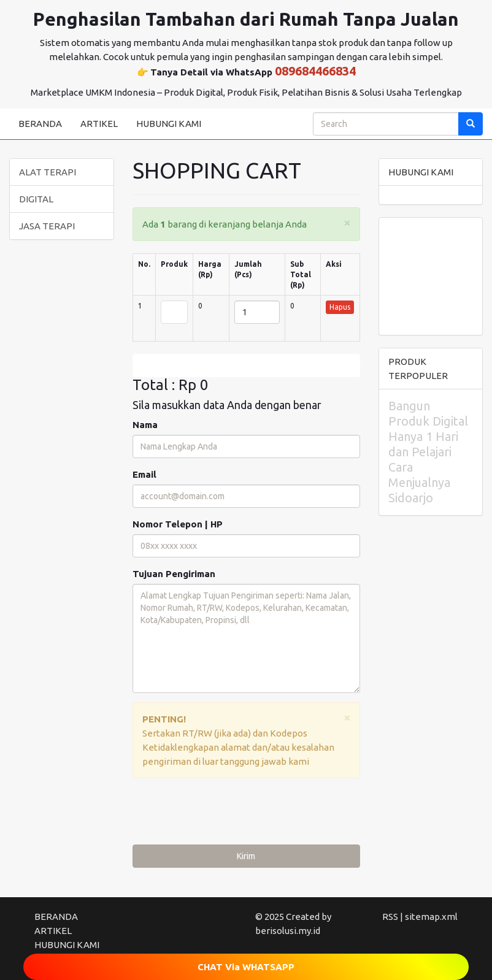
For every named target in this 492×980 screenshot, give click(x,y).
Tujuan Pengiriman (174, 574)
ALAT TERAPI (48, 172)
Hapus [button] (340, 307)
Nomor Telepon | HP (178, 524)
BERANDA (40, 124)
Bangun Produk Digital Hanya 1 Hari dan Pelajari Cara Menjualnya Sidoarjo (428, 452)
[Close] (347, 222)
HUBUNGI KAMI (169, 124)
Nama (145, 425)
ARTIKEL (99, 124)
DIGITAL (36, 199)
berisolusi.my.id (288, 931)
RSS (390, 917)
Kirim (246, 856)
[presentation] (226, 814)
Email (144, 474)
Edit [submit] (246, 366)
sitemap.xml (431, 917)
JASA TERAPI (47, 226)
